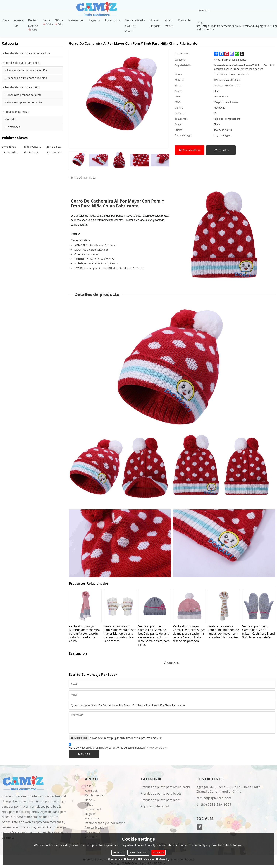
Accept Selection (138, 853)
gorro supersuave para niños (55, 152)
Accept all (158, 853)
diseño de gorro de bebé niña (33, 152)
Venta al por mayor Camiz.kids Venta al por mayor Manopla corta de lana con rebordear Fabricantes (120, 633)
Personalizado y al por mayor (135, 26)
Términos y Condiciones (155, 748)
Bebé (47, 20)
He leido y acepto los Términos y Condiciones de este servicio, (118, 747)
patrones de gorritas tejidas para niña (10, 152)
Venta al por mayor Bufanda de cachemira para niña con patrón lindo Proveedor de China (84, 633)
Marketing (163, 859)
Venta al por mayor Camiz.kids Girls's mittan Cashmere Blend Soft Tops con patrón (259, 632)
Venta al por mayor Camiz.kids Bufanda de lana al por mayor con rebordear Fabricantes (223, 632)
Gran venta (169, 23)
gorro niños (9, 147)
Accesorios (112, 20)
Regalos (94, 20)
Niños (59, 20)
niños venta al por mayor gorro (33, 147)
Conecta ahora (192, 150)
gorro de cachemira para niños (55, 147)
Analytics (130, 859)
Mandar (84, 754)
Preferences (146, 859)
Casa (6, 20)
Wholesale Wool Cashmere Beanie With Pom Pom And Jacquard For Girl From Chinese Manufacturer (244, 67)
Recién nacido (33, 23)
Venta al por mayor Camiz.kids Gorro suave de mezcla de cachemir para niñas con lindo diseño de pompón (189, 633)
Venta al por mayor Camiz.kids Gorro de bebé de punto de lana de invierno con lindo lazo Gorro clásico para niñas (154, 635)
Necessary (115, 859)
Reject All (118, 853)
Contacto (185, 20)
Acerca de (19, 23)
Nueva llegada (155, 23)
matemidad (76, 20)
